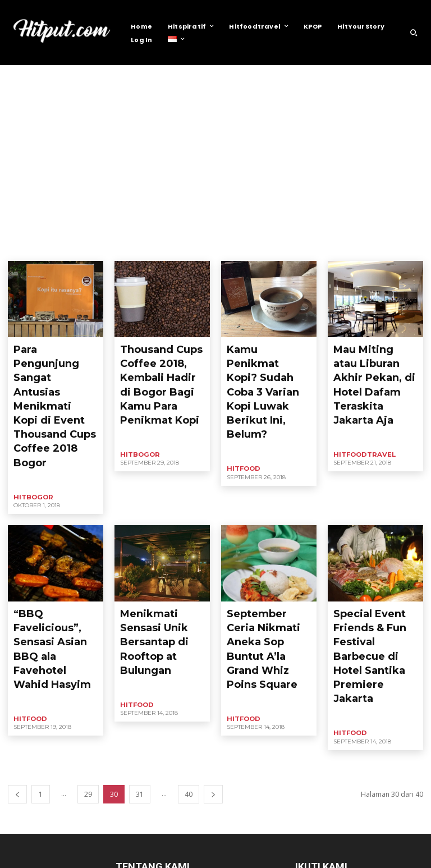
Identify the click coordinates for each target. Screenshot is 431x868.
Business (25, 247)
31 (140, 660)
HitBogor (133, 247)
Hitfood (169, 247)
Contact (331, 858)
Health (98, 247)
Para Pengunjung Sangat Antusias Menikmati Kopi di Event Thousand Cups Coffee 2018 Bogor (55, 366)
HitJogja (240, 247)
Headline (63, 247)
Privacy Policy (375, 858)
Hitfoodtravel (361, 407)
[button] (414, 33)
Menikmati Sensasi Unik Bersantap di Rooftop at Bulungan (160, 539)
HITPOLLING (282, 247)
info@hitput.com (199, 819)
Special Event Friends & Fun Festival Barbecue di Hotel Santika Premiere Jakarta (375, 549)
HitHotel (205, 247)
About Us (293, 858)
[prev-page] (17, 660)
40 (189, 660)
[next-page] (213, 660)
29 (88, 660)
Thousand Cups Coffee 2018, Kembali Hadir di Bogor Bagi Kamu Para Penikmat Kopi (160, 366)
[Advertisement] (215, 149)
